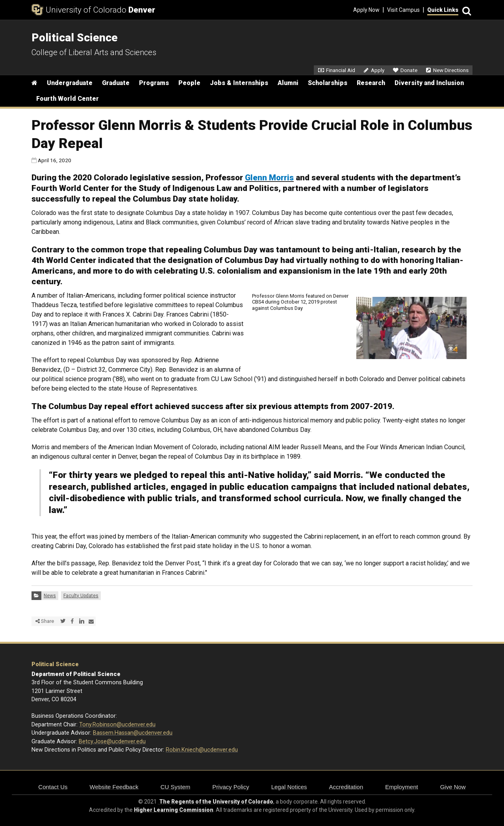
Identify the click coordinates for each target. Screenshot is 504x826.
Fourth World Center (68, 99)
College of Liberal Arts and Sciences (94, 52)
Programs (154, 83)
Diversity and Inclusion (429, 83)
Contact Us (53, 787)
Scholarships (328, 83)
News (50, 596)
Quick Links (443, 10)
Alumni (288, 83)
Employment (401, 787)
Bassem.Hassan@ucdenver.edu (133, 733)
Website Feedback (114, 787)
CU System (175, 787)
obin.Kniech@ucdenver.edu (204, 750)
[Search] (465, 10)
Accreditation (346, 787)
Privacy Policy (231, 787)
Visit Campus (403, 10)
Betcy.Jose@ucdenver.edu (112, 742)
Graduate (116, 83)
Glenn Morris (269, 178)
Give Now (453, 787)
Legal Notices (289, 787)
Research (371, 83)
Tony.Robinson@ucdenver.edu (117, 725)
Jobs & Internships (239, 83)
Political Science (55, 664)
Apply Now (366, 10)
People (189, 83)
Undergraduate (70, 83)
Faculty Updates (81, 596)
